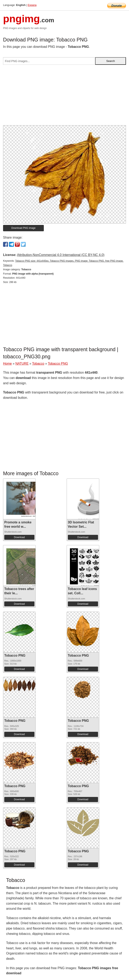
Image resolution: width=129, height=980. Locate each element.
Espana (32, 5)
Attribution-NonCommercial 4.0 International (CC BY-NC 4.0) (61, 255)
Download (19, 537)
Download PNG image (24, 228)
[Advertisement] (64, 97)
